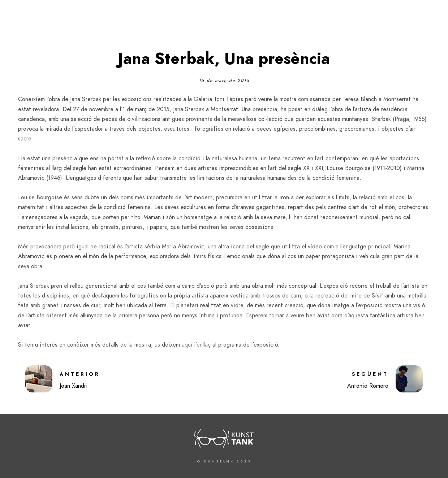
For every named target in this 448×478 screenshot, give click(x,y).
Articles (323, 18)
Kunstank (285, 18)
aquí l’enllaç (196, 345)
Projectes (361, 18)
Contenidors (405, 18)
